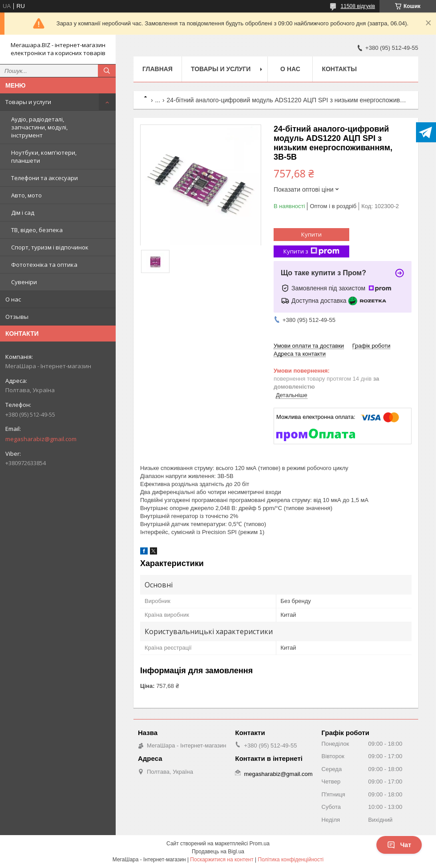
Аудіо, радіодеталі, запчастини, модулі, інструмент (39, 127)
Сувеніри (24, 282)
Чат (399, 845)
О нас (13, 299)
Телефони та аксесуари (44, 178)
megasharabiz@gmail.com (41, 439)
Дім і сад (23, 213)
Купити (311, 234)
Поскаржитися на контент (222, 860)
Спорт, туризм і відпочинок (50, 247)
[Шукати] (107, 71)
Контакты (339, 69)
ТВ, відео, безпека (37, 230)
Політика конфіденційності (291, 860)
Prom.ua (260, 844)
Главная (157, 69)
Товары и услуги (28, 102)
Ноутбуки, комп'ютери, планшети (44, 157)
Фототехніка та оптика (44, 265)
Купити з (311, 251)
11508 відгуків (358, 6)
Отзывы (17, 317)
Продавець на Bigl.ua (218, 852)
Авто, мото (26, 195)
